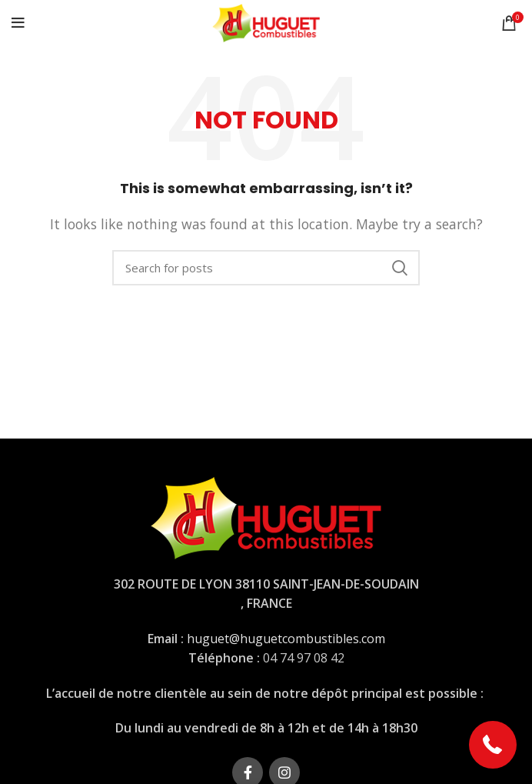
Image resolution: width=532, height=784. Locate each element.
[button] (493, 745)
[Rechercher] (266, 268)
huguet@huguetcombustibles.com (286, 639)
